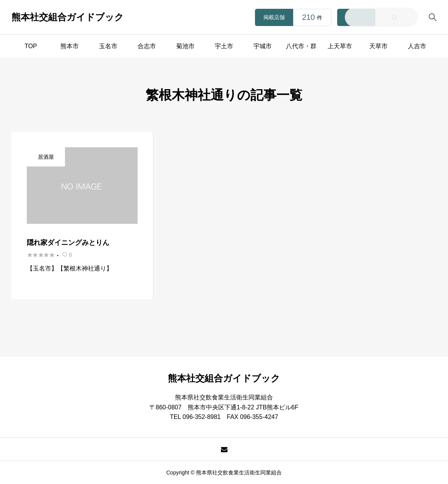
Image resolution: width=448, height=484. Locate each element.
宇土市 (224, 46)
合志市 (147, 46)
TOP (31, 46)
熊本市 (70, 46)
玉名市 (108, 46)
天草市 (378, 46)
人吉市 (417, 46)
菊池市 (185, 46)
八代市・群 (301, 46)
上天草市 (340, 46)
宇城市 (263, 46)
